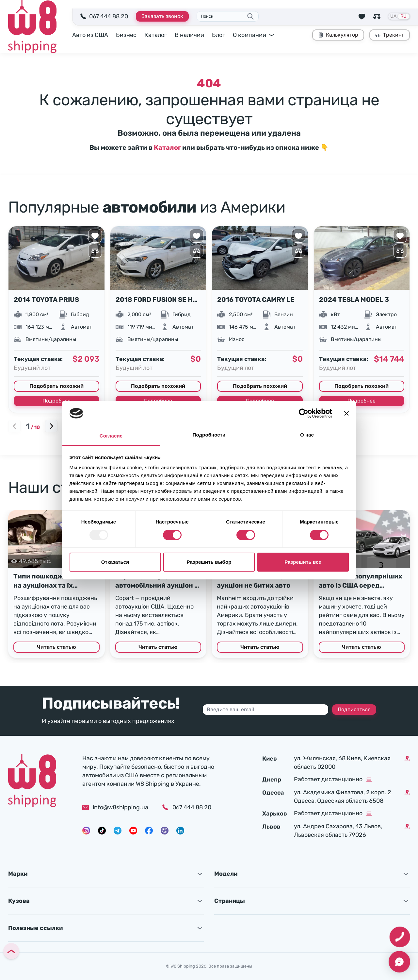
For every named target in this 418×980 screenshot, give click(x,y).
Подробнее (56, 401)
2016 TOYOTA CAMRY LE (256, 300)
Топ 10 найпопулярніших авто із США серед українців (361, 581)
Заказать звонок (162, 16)
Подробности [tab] (209, 435)
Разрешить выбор (209, 562)
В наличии (189, 35)
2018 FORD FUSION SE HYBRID (158, 300)
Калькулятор (338, 35)
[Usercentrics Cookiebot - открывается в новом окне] (304, 413)
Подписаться (354, 709)
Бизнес (126, 35)
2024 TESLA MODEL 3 (354, 300)
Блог (218, 35)
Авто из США (90, 35)
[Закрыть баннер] (346, 413)
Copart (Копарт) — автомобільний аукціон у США (157, 581)
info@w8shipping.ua (115, 807)
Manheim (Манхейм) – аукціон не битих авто (254, 581)
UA (393, 16)
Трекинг (390, 35)
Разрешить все (303, 562)
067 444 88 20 (109, 16)
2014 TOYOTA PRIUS (46, 300)
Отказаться (115, 562)
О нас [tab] (307, 435)
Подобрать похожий (56, 386)
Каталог (156, 35)
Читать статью (56, 647)
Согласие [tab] (111, 436)
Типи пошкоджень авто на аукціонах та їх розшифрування (53, 581)
